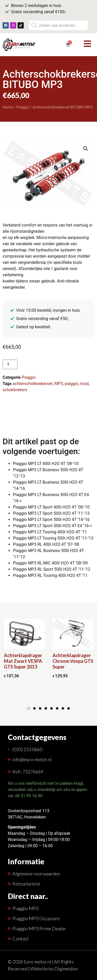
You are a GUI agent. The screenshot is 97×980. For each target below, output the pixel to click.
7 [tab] (63, 708)
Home (8, 107)
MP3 (59, 384)
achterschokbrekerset (33, 384)
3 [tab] (40, 708)
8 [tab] (69, 708)
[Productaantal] (10, 364)
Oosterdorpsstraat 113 (28, 811)
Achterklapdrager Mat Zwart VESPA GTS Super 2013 (23, 661)
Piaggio (23, 107)
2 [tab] (34, 708)
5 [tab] (51, 708)
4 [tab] (46, 708)
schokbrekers (15, 390)
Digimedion (66, 969)
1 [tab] (29, 708)
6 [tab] (57, 708)
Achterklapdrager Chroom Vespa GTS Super (73, 661)
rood (84, 384)
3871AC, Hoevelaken (27, 817)
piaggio (72, 384)
